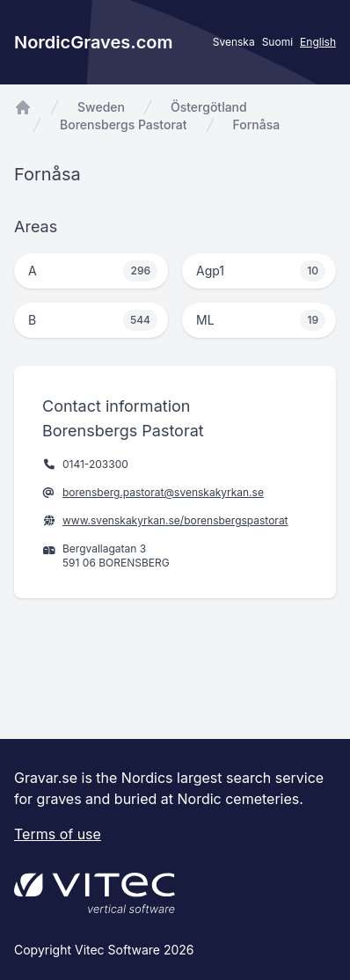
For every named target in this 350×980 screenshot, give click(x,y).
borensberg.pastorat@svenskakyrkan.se (163, 492)
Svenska (234, 42)
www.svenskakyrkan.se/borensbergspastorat (175, 520)
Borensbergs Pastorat (124, 124)
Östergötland (209, 107)
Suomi (277, 42)
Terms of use (58, 834)
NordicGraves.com (94, 42)
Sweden (101, 107)
